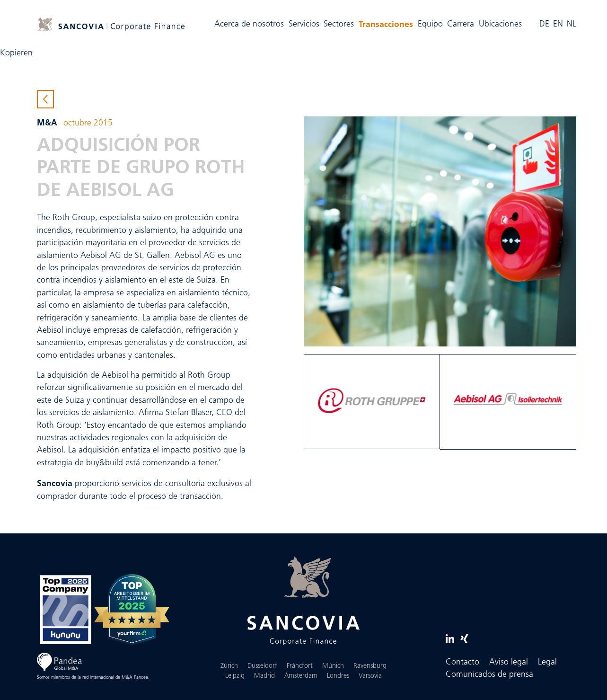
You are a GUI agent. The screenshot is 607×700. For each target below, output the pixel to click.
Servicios (304, 24)
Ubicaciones (500, 24)
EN (558, 24)
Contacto (462, 662)
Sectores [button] (339, 24)
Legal (547, 662)
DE (544, 24)
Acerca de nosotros (249, 24)
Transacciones (387, 23)
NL (572, 24)
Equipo (430, 24)
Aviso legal (509, 662)
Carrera (461, 24)
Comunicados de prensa (489, 675)
